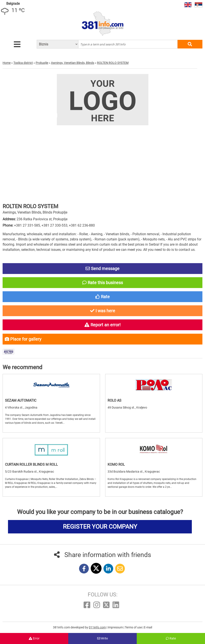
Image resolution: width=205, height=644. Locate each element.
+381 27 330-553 (54, 225)
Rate (171, 638)
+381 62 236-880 (82, 225)
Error (34, 638)
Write (102, 638)
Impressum (116, 627)
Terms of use (134, 627)
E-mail (148, 627)
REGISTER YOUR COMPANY (100, 527)
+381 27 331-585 (27, 225)
